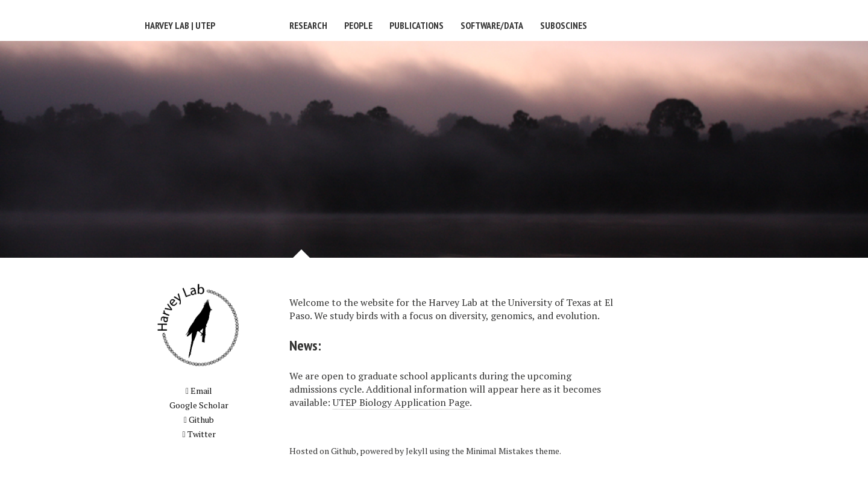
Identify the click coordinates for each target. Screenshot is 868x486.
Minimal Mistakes (500, 451)
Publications (417, 25)
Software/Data (492, 25)
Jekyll (417, 451)
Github (199, 419)
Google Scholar (199, 405)
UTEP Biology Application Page (401, 402)
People (358, 25)
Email (199, 391)
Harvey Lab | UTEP (180, 25)
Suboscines (564, 25)
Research (308, 25)
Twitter (199, 434)
